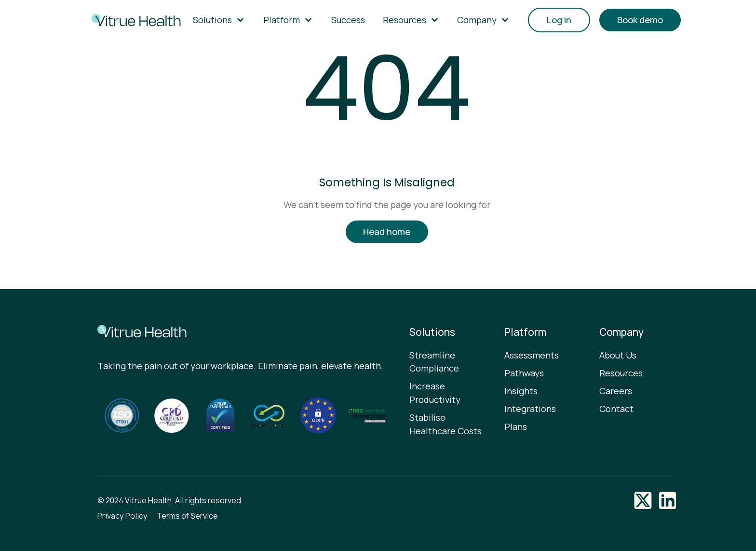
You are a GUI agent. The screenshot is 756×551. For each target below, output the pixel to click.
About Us (618, 355)
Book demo (640, 20)
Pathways (524, 373)
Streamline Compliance (434, 362)
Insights (521, 391)
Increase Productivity (435, 393)
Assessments (532, 355)
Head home (387, 232)
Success (348, 20)
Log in (559, 20)
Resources (621, 373)
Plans (516, 427)
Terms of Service (187, 516)
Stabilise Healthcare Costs (445, 424)
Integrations (530, 409)
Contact (616, 409)
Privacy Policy (122, 516)
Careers (616, 391)
